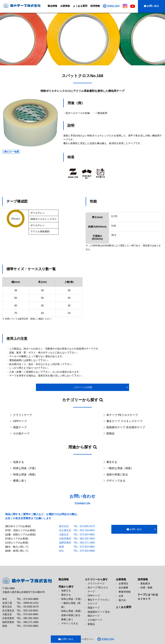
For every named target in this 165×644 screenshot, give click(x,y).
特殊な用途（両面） (74, 462)
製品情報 (52, 6)
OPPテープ (117, 415)
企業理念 (123, 571)
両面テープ (68, 421)
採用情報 (95, 6)
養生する (67, 456)
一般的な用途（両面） (27, 462)
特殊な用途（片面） (122, 456)
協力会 (122, 588)
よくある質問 (80, 6)
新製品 (114, 427)
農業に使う (20, 468)
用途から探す (66, 574)
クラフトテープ (23, 415)
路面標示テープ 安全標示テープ (129, 421)
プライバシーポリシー (91, 627)
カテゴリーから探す (96, 567)
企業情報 (65, 6)
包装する (18, 456)
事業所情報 (125, 579)
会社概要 (123, 575)
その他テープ (21, 427)
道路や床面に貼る (121, 462)
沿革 (121, 584)
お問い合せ (151, 6)
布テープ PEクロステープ (77, 415)
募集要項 (145, 571)
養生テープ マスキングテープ (31, 421)
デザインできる (119, 468)
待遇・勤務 (146, 575)
